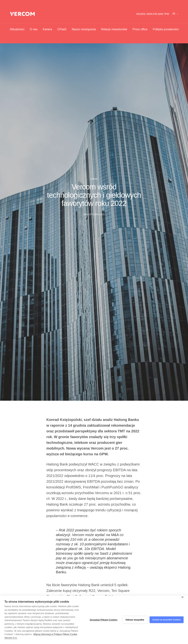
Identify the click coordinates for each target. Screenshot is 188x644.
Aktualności (17, 29)
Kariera (48, 29)
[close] (182, 597)
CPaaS (62, 29)
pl (174, 14)
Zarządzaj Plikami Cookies (104, 620)
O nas (34, 29)
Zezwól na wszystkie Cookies (167, 620)
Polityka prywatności (166, 29)
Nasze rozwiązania (84, 29)
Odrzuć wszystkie (135, 620)
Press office (140, 29)
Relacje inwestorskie (114, 29)
